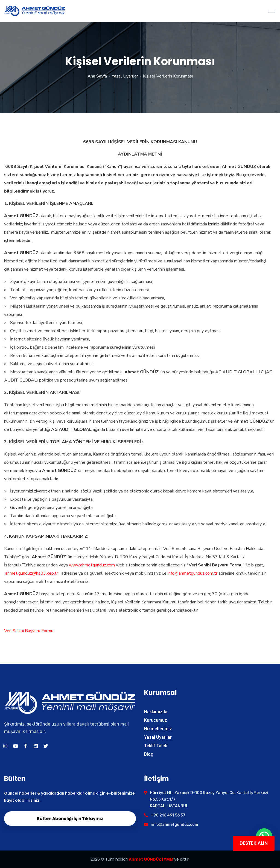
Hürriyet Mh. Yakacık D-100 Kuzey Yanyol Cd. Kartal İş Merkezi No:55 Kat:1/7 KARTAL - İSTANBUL (209, 799)
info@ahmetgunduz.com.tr (192, 573)
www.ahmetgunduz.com (92, 565)
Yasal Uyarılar (125, 76)
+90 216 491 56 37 (168, 815)
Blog (149, 754)
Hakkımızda (156, 712)
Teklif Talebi (156, 746)
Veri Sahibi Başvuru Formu (29, 631)
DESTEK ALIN (254, 843)
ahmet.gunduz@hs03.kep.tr (32, 573)
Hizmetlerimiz (158, 729)
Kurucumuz (156, 720)
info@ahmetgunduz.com (174, 825)
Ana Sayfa (97, 76)
